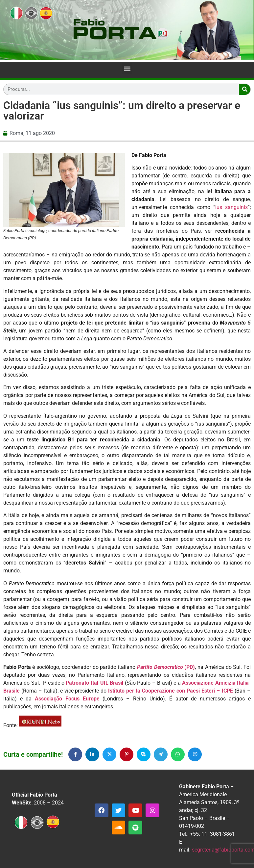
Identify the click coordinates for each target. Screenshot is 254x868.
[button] (127, 69)
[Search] (245, 89)
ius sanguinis (231, 207)
